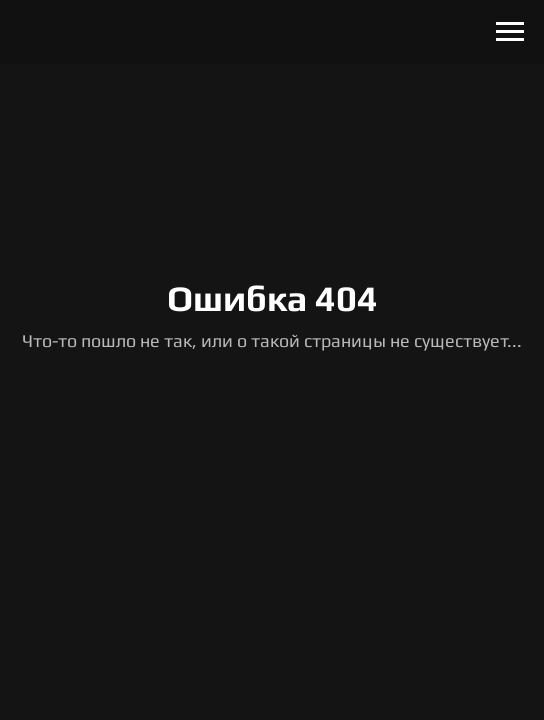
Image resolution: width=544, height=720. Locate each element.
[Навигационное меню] (510, 32)
